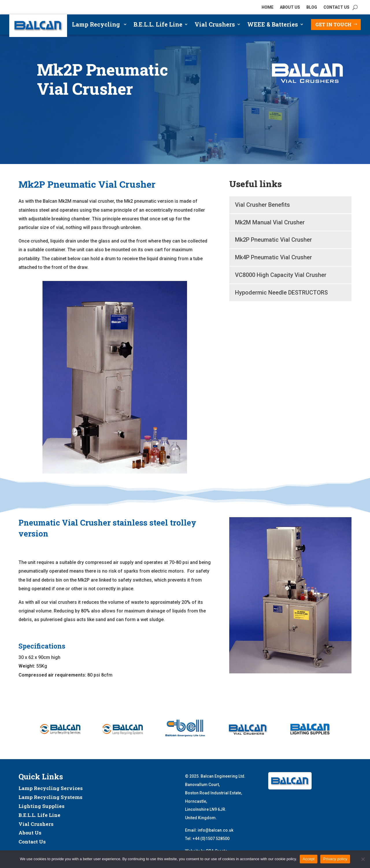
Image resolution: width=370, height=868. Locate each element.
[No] (363, 859)
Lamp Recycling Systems (50, 797)
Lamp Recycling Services (51, 788)
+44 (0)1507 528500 (211, 839)
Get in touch (333, 24)
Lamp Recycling (97, 25)
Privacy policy (335, 859)
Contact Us (32, 842)
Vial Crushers (215, 25)
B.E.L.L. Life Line (158, 25)
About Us (30, 833)
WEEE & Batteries (273, 25)
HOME (268, 7)
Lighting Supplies (41, 806)
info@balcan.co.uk (215, 830)
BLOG (312, 7)
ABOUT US (290, 7)
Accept (309, 859)
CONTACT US (336, 7)
